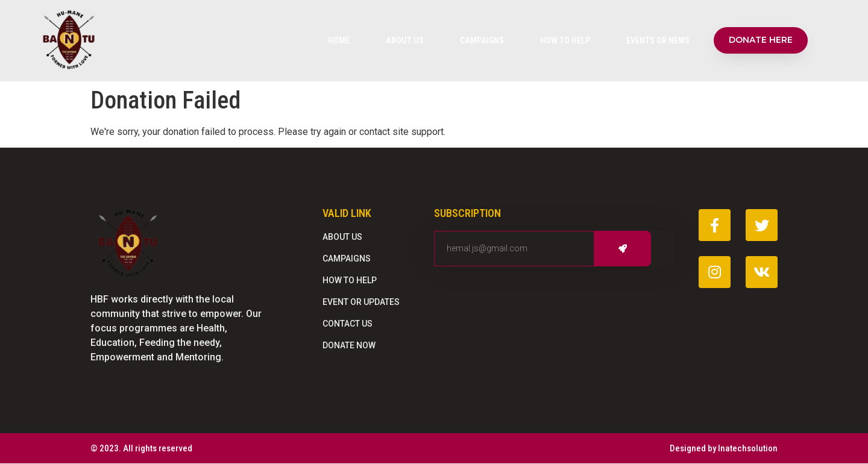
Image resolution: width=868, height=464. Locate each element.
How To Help (565, 40)
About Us (405, 40)
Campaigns (482, 40)
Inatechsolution (748, 448)
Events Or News (658, 40)
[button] (761, 40)
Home (339, 40)
